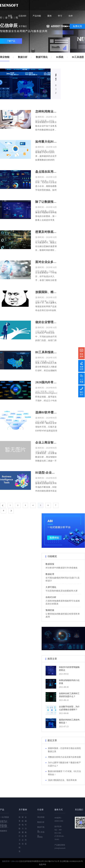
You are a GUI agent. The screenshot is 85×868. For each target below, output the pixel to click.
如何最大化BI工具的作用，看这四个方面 (46, 142)
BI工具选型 (78, 57)
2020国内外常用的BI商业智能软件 (46, 382)
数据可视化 (42, 57)
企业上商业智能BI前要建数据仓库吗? (46, 442)
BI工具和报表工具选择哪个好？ (46, 352)
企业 (23, 842)
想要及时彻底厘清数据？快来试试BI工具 (46, 232)
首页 (10, 16)
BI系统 (60, 57)
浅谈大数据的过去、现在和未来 (62, 780)
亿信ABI (22, 16)
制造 (20, 849)
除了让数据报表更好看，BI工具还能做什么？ (46, 202)
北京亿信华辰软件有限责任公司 (31, 861)
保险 (20, 827)
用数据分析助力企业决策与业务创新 (64, 757)
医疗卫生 (20, 838)
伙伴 (71, 16)
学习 (60, 16)
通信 (23, 834)
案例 (49, 16)
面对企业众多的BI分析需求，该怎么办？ (46, 262)
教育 (26, 834)
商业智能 (5, 57)
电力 (23, 827)
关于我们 (23, 26)
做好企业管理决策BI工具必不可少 (46, 322)
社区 (10, 26)
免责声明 (42, 864)
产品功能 (37, 16)
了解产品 (11, 41)
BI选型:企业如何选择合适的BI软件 (46, 473)
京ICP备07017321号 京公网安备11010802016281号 (63, 861)
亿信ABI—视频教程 (4, 829)
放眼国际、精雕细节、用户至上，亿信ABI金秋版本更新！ (46, 292)
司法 (26, 827)
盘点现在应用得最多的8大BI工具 (46, 172)
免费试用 (77, 26)
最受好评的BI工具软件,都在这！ (56, 77)
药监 (26, 842)
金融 (26, 819)
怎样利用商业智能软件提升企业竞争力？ (46, 111)
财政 (23, 819)
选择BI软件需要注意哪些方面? (46, 412)
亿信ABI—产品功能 (4, 824)
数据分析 (23, 57)
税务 (20, 819)
